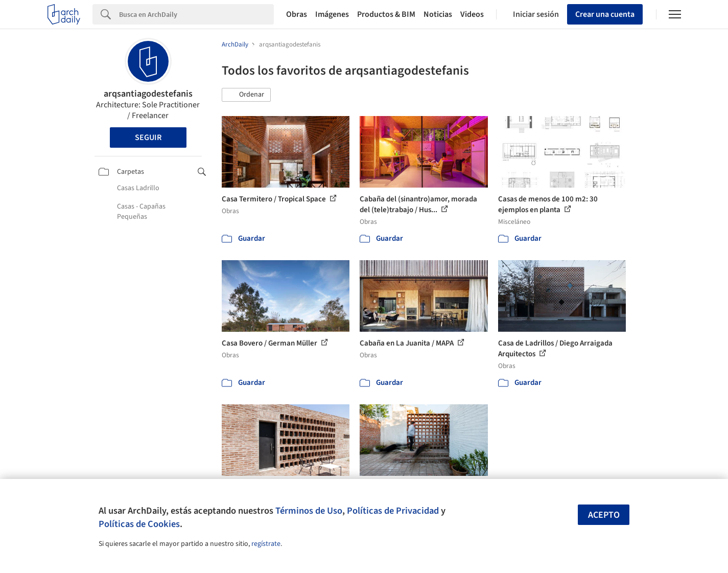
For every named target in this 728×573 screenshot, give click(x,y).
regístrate (266, 544)
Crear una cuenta (605, 14)
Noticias (438, 14)
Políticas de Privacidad (393, 511)
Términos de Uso (309, 511)
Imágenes (332, 14)
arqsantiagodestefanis (148, 94)
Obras (297, 14)
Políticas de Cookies (139, 524)
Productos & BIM (386, 14)
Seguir (148, 137)
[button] (246, 95)
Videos (472, 14)
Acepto (604, 515)
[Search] (196, 14)
